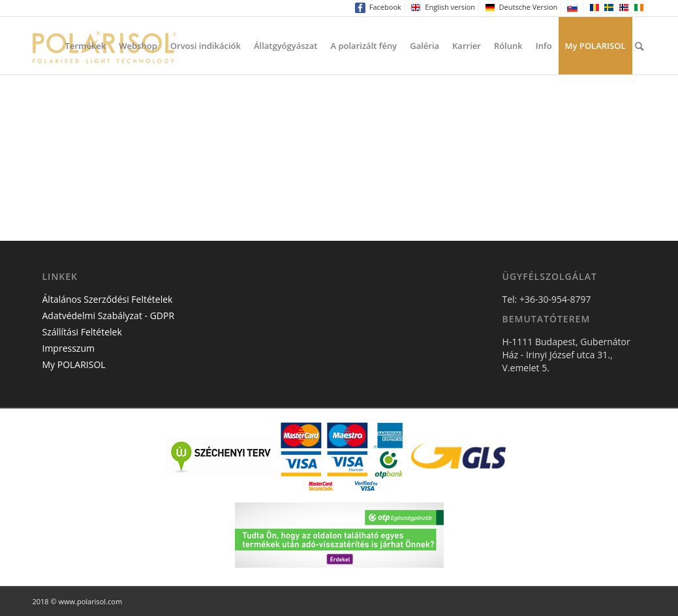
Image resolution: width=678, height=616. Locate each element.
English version (443, 8)
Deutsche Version (521, 8)
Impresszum (69, 348)
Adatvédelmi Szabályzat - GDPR (109, 316)
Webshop (138, 46)
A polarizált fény (363, 46)
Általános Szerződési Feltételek (108, 299)
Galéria (424, 46)
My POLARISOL (595, 46)
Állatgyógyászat (286, 46)
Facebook (378, 8)
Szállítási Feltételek (82, 332)
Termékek (86, 46)
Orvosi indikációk (206, 46)
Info (544, 46)
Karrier (467, 46)
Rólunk (508, 46)
